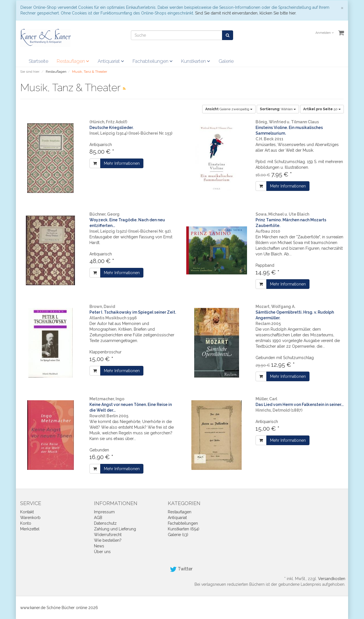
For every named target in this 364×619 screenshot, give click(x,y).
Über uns (102, 552)
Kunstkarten (196, 61)
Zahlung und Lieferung (115, 529)
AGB (98, 518)
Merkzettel (30, 529)
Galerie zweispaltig (229, 109)
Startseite (38, 61)
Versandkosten (332, 579)
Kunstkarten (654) (184, 529)
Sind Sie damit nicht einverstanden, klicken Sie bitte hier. (246, 13)
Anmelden (325, 33)
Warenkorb (30, 518)
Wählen (278, 109)
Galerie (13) (178, 535)
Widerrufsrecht (108, 535)
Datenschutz (105, 523)
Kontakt (27, 512)
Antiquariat (111, 61)
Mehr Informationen (122, 163)
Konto (26, 523)
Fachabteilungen (153, 61)
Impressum (104, 512)
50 (322, 109)
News (99, 546)
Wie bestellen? (108, 540)
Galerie (226, 61)
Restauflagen (73, 61)
